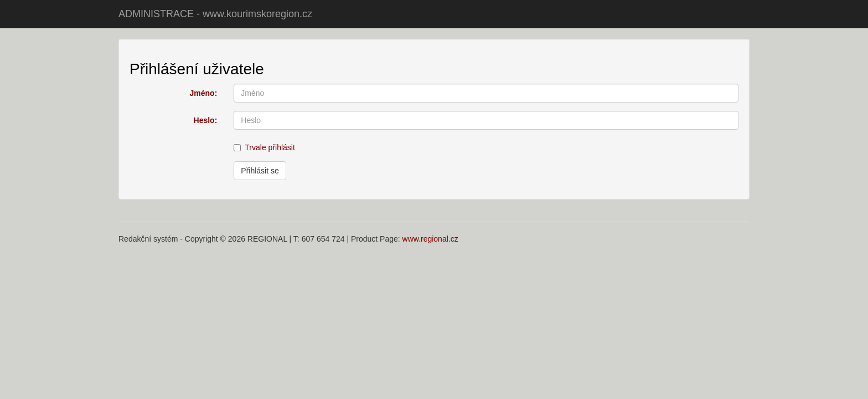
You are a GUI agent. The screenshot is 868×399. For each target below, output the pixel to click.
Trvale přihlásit (264, 147)
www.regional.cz (430, 239)
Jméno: (204, 93)
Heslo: (206, 120)
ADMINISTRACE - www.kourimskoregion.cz (215, 14)
